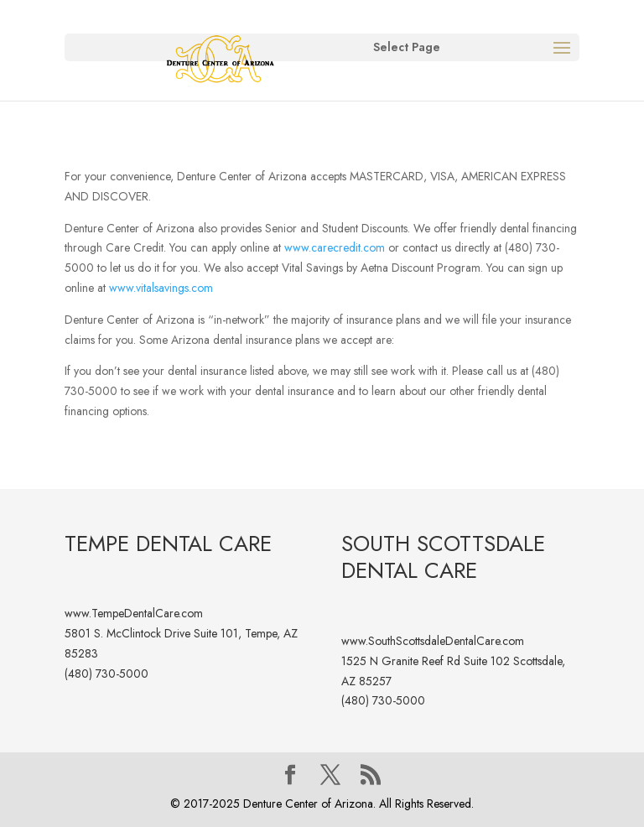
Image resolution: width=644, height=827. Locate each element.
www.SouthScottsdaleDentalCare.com (433, 641)
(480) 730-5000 (106, 674)
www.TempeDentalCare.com (134, 613)
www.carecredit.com (335, 247)
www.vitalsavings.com (161, 288)
